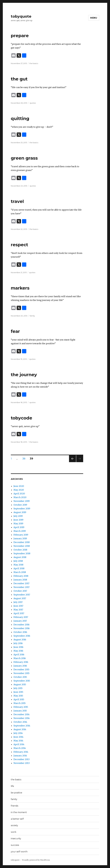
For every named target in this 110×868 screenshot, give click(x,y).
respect (19, 245)
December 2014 (21, 714)
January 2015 (20, 711)
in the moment (19, 812)
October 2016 (20, 632)
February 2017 (21, 617)
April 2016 (19, 655)
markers (20, 288)
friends (14, 806)
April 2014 (19, 744)
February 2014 (21, 752)
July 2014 (18, 733)
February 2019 (21, 535)
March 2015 (20, 703)
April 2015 (19, 699)
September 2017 (22, 595)
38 (25, 459)
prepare (20, 36)
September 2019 (22, 509)
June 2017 (18, 606)
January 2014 (20, 756)
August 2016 (20, 640)
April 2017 (19, 613)
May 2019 (18, 524)
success (15, 845)
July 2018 (18, 561)
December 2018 (22, 542)
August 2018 (20, 557)
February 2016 (21, 662)
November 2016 (22, 628)
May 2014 (18, 741)
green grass (24, 158)
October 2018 (20, 550)
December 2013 (21, 759)
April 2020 (19, 494)
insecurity (16, 839)
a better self (17, 819)
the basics (34, 63)
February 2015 (21, 707)
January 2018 (20, 580)
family (32, 316)
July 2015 (18, 688)
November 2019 (22, 501)
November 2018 (22, 546)
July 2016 (18, 643)
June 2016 (18, 647)
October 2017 (20, 591)
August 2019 (20, 512)
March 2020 (20, 497)
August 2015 (20, 684)
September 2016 (22, 636)
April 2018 (19, 568)
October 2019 (20, 505)
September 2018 (22, 553)
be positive (16, 793)
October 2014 (20, 722)
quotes (33, 103)
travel (17, 201)
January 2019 (20, 538)
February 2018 (21, 576)
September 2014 (22, 726)
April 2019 (19, 527)
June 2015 (18, 692)
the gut (19, 79)
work (14, 832)
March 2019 (20, 531)
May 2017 (18, 610)
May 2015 (18, 696)
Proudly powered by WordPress (36, 860)
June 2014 (18, 737)
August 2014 (20, 729)
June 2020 (19, 486)
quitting (20, 118)
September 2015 (22, 681)
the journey (24, 375)
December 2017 (21, 583)
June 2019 (18, 520)
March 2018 (20, 572)
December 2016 (21, 625)
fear (15, 331)
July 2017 (18, 602)
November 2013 (22, 763)
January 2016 (20, 666)
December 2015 (21, 669)
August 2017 (20, 598)
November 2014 (22, 718)
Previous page (72, 462)
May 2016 (18, 651)
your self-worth (19, 852)
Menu (94, 18)
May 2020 (19, 490)
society (14, 825)
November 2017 (21, 587)
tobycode (21, 418)
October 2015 (20, 677)
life (12, 786)
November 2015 (21, 673)
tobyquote (21, 16)
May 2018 (18, 565)
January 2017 (20, 621)
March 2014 (20, 748)
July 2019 (18, 516)
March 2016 (20, 658)
